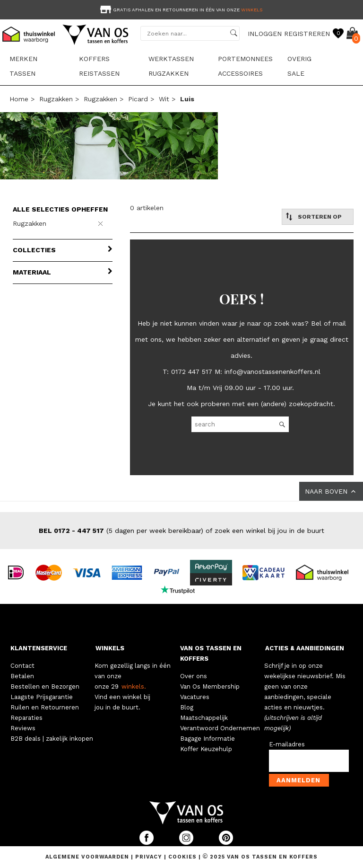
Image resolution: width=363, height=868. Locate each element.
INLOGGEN (265, 34)
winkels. (134, 686)
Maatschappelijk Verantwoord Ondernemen (220, 723)
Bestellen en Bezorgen (45, 686)
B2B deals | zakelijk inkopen (52, 739)
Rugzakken (169, 73)
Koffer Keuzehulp (206, 749)
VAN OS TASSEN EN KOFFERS (211, 653)
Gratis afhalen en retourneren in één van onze (180, 10)
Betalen (22, 676)
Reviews (23, 728)
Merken (23, 59)
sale (296, 73)
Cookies (182, 857)
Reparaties (26, 718)
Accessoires (240, 73)
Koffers (94, 59)
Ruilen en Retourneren (45, 707)
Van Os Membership (210, 686)
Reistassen (99, 73)
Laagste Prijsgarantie (42, 697)
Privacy (150, 857)
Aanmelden (298, 780)
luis (187, 99)
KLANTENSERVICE (39, 648)
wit (164, 99)
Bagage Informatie (207, 739)
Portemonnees (245, 59)
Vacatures (195, 697)
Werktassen (171, 59)
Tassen (22, 73)
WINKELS (110, 648)
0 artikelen (147, 208)
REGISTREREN (307, 34)
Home (19, 99)
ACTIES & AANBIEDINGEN (305, 648)
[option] (181, 9)
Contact (22, 666)
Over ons (194, 676)
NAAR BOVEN (331, 491)
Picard (138, 99)
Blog (187, 707)
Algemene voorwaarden (88, 857)
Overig (299, 59)
